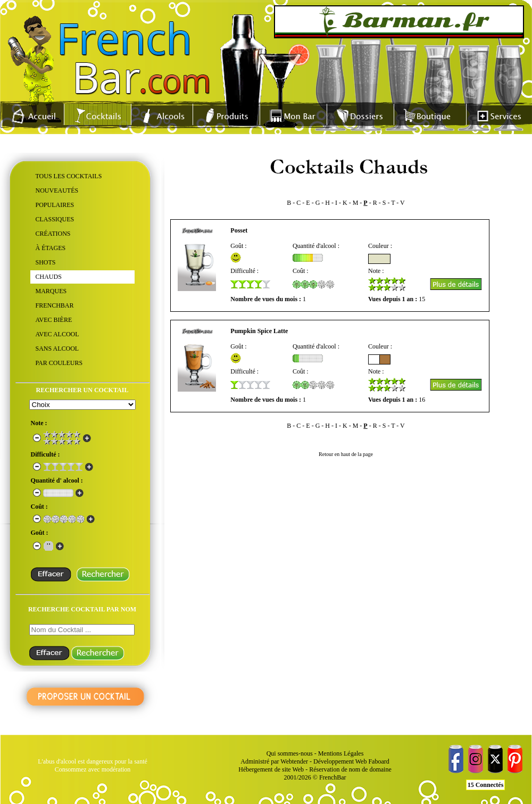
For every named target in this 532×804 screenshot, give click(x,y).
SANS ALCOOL (57, 349)
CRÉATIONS (53, 234)
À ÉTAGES (51, 248)
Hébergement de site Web (271, 769)
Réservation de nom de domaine (350, 769)
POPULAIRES (55, 205)
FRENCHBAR (55, 305)
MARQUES (51, 291)
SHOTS (46, 262)
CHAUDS (49, 277)
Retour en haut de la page (346, 454)
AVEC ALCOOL (57, 334)
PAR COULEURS (59, 363)
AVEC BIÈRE (54, 320)
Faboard (379, 761)
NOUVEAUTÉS (57, 190)
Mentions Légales (341, 753)
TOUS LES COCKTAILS (69, 176)
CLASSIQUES (55, 219)
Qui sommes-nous (290, 753)
